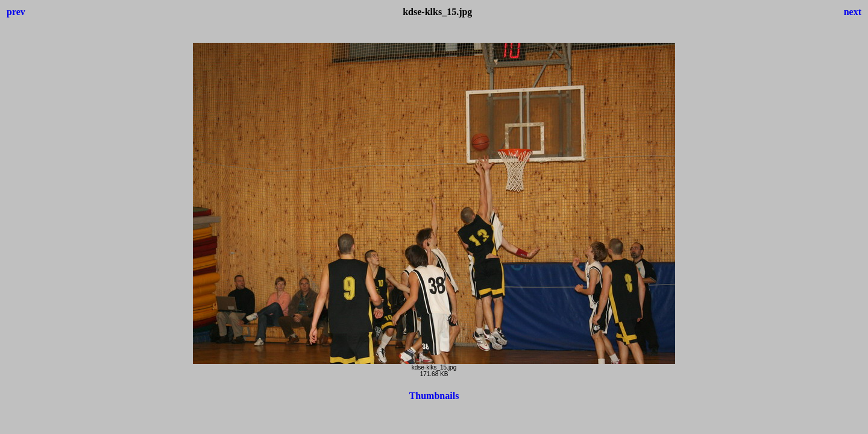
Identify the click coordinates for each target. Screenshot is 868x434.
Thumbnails (434, 396)
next (853, 12)
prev (16, 12)
